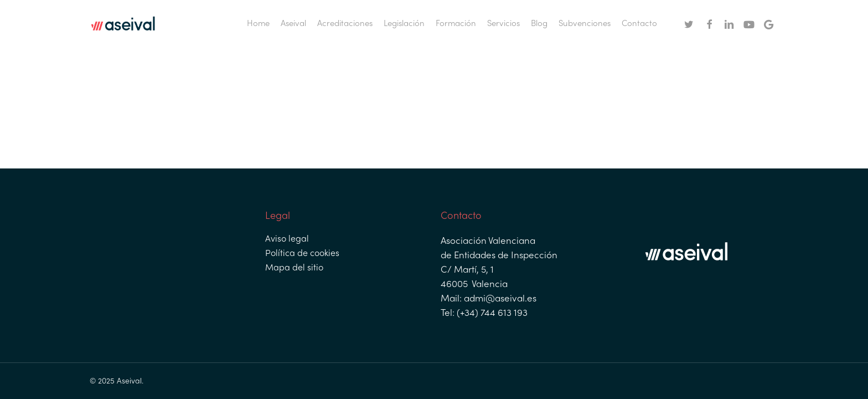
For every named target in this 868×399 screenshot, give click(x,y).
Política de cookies (302, 254)
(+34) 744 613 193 (491, 314)
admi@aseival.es (499, 299)
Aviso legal (287, 239)
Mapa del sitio (294, 268)
